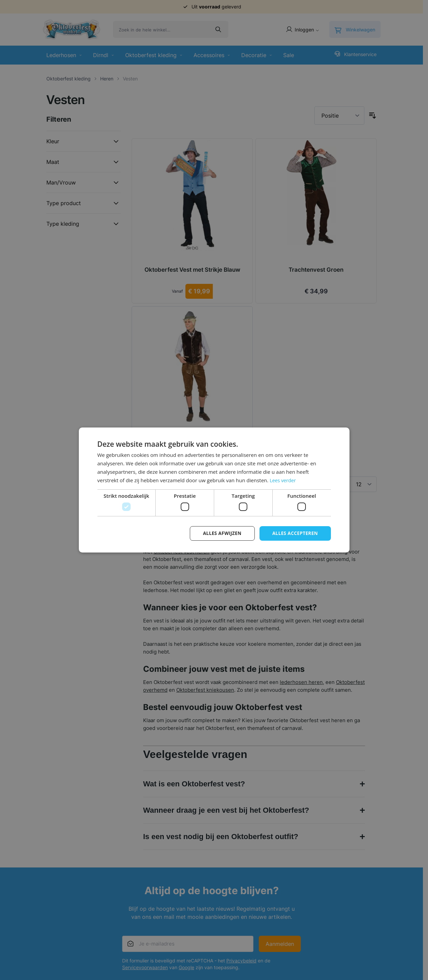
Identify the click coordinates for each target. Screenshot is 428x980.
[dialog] (214, 490)
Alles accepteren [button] (294, 533)
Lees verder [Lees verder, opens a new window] (284, 480)
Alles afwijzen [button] (220, 533)
